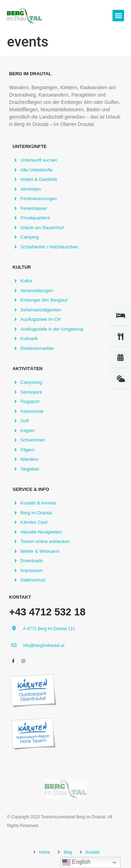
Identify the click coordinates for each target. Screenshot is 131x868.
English (76, 862)
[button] (118, 16)
